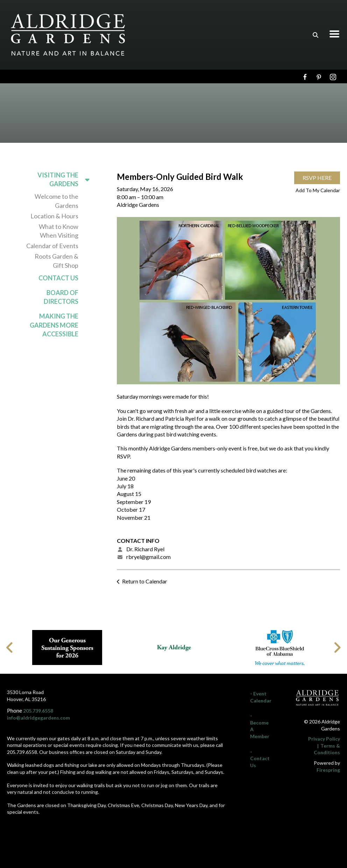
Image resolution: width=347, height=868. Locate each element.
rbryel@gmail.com (148, 557)
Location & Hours (54, 216)
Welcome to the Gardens (56, 201)
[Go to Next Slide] (337, 647)
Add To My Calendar (318, 190)
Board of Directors (61, 297)
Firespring (328, 770)
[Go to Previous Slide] (10, 647)
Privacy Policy (324, 739)
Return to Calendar (145, 581)
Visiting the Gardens (67, 180)
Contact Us (58, 278)
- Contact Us (260, 758)
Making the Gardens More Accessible (54, 325)
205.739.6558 (38, 711)
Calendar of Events (52, 246)
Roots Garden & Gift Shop (56, 261)
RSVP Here (317, 178)
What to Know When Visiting (59, 231)
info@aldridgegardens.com (38, 718)
